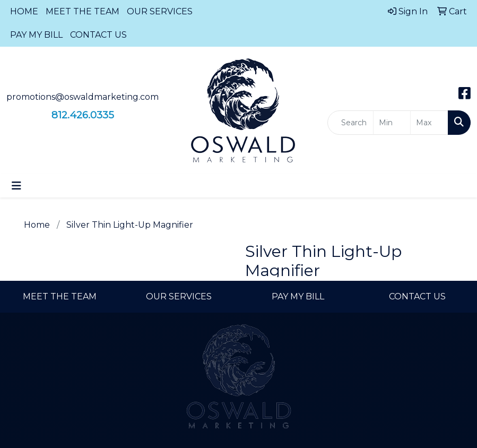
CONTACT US (98, 35)
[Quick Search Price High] (429, 123)
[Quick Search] (350, 123)
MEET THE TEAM (83, 11)
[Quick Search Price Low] (392, 123)
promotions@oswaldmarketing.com (83, 97)
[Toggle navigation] (16, 186)
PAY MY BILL (36, 35)
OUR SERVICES (160, 11)
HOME (24, 11)
